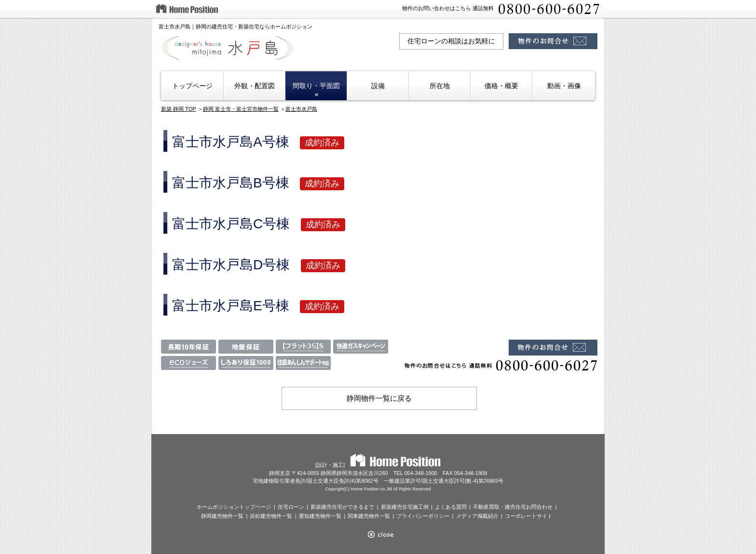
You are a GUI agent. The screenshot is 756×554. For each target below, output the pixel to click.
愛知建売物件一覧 (320, 516)
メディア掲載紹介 (477, 516)
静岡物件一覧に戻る (379, 398)
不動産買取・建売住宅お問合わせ (513, 507)
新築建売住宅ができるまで (342, 507)
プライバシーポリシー (423, 516)
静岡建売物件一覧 (222, 516)
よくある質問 (451, 507)
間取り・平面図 (316, 86)
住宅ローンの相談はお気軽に (451, 41)
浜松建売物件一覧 (271, 516)
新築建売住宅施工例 (405, 507)
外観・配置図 (255, 86)
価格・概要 (501, 86)
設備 (378, 86)
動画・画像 (564, 86)
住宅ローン (291, 507)
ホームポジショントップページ (234, 507)
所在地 (440, 86)
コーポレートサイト (529, 516)
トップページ (192, 86)
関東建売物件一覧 (369, 516)
